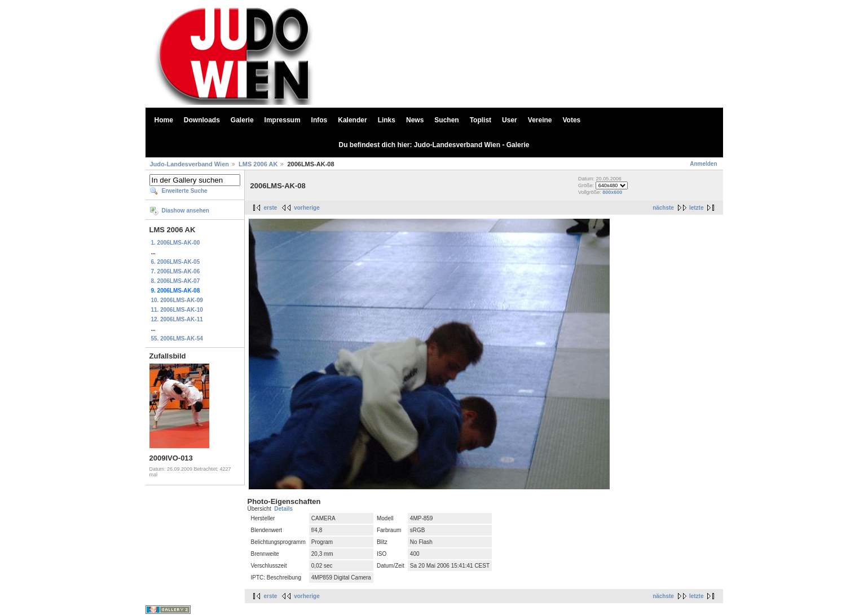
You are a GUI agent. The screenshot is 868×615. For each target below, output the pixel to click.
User (510, 120)
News (415, 120)
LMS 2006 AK (258, 164)
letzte (697, 208)
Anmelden (703, 164)
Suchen (446, 120)
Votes (572, 120)
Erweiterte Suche (185, 191)
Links (387, 120)
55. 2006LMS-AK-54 (177, 339)
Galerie (242, 120)
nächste (663, 208)
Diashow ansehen (186, 211)
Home (164, 120)
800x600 (612, 192)
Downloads (202, 120)
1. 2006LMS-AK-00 (176, 243)
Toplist (481, 120)
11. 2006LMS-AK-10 (177, 310)
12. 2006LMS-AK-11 (177, 319)
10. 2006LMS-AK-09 (177, 300)
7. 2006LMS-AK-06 (176, 271)
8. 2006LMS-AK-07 (176, 281)
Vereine (540, 120)
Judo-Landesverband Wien (190, 164)
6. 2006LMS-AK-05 (176, 262)
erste (271, 208)
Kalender (352, 120)
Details (283, 509)
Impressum (283, 120)
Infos (320, 120)
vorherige (307, 208)
